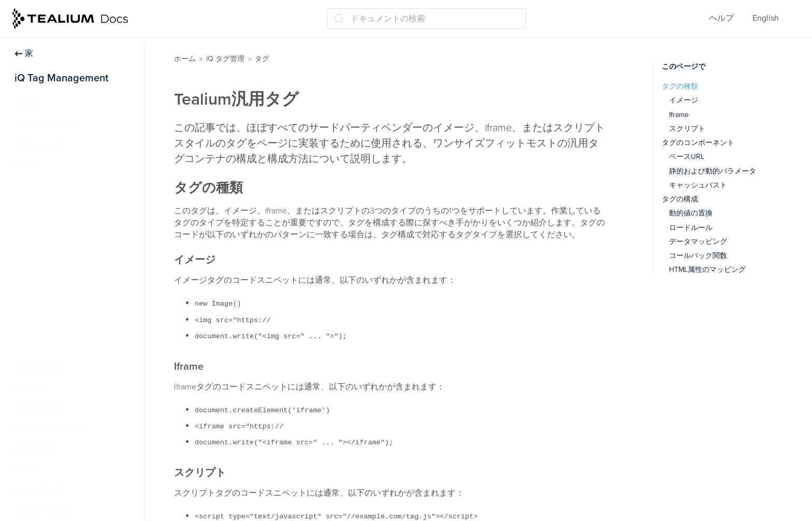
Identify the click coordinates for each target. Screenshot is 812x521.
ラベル (30, 470)
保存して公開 (42, 510)
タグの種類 (680, 86)
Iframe (679, 115)
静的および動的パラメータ (713, 171)
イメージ (684, 100)
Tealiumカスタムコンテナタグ (79, 307)
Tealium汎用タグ (54, 267)
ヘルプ (721, 18)
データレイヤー (47, 124)
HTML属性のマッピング (707, 270)
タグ (27, 165)
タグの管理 (45, 206)
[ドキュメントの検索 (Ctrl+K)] (427, 19)
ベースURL (687, 157)
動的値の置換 (691, 213)
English (766, 18)
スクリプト (687, 129)
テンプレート (42, 368)
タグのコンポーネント (698, 143)
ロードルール (42, 409)
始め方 (30, 104)
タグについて (49, 185)
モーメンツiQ (42, 490)
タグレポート (49, 327)
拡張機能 (34, 449)
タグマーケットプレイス (68, 226)
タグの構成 (680, 199)
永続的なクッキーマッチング (78, 348)
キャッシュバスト (698, 185)
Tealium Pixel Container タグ (76, 287)
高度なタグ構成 (53, 247)
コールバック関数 (698, 256)
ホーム (185, 59)
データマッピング (51, 429)
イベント (34, 388)
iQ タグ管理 (225, 59)
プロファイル (42, 145)
